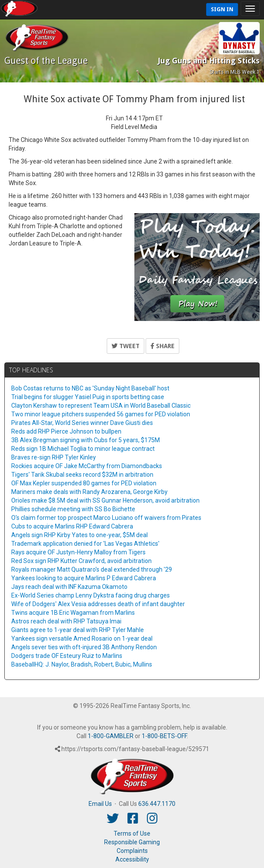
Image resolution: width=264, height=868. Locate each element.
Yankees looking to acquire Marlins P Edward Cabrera (84, 578)
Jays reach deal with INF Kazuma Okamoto (69, 587)
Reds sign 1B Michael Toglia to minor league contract (83, 449)
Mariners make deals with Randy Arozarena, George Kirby (89, 492)
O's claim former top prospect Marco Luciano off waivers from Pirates (106, 518)
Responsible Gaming (132, 842)
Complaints (132, 851)
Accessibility (132, 859)
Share (162, 346)
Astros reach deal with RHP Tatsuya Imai (66, 621)
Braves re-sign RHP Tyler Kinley (54, 457)
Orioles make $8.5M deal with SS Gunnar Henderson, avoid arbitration (105, 500)
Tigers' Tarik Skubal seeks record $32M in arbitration (82, 475)
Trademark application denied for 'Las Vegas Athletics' (85, 544)
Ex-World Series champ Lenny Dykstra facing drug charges (91, 595)
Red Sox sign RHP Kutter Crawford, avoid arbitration (81, 561)
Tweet (126, 346)
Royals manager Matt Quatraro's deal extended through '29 (92, 569)
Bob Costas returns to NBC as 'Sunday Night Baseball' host (90, 388)
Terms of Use (132, 833)
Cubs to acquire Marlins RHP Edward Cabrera (72, 526)
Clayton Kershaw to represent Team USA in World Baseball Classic (101, 406)
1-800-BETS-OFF (164, 736)
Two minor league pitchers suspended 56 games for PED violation (101, 414)
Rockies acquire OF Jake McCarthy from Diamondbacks (87, 466)
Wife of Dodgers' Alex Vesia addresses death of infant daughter (98, 604)
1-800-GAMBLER (111, 736)
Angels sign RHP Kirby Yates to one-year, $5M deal (80, 535)
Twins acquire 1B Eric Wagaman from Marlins (73, 613)
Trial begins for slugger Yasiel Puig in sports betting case (88, 397)
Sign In (222, 9)
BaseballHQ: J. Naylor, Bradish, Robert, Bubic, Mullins (82, 664)
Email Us (100, 804)
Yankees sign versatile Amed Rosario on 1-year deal (82, 638)
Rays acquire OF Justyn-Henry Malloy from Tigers (78, 552)
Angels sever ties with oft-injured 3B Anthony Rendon (84, 647)
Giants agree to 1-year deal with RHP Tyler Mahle (78, 630)
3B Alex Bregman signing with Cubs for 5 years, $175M (86, 440)
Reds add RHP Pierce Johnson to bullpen (66, 431)
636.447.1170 (157, 804)
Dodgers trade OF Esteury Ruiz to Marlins (67, 656)
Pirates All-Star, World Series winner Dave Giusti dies (82, 423)
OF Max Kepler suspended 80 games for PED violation (84, 483)
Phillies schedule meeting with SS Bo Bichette (73, 509)
